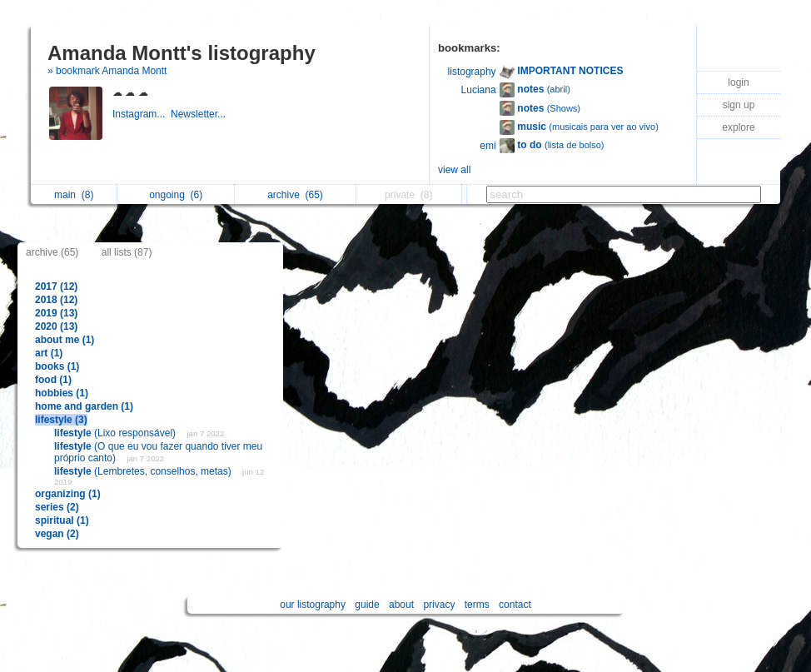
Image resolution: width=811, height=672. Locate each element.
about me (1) (65, 340)
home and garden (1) (84, 406)
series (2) (57, 507)
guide (367, 605)
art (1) (49, 353)
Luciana (479, 90)
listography (472, 72)
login (738, 82)
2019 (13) (56, 313)
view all (454, 170)
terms (477, 605)
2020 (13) (56, 326)
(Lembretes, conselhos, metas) (144, 471)
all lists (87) (127, 252)
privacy (439, 605)
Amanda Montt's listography (182, 53)
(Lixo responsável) (116, 433)
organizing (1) (68, 494)
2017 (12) (56, 286)
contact (515, 605)
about (401, 605)
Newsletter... (199, 114)
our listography (313, 605)
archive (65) (52, 252)
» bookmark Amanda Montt (107, 71)
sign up (739, 105)
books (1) (57, 366)
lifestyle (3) (61, 420)
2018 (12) (56, 300)
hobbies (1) (62, 393)
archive (295, 195)
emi (488, 146)
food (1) (53, 380)
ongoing (176, 195)
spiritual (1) (62, 520)
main (74, 195)
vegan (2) (57, 534)
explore (738, 127)
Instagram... (142, 114)
